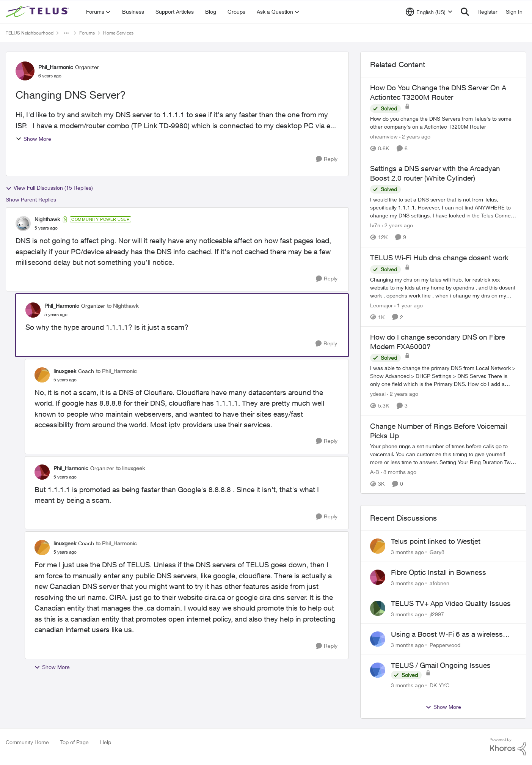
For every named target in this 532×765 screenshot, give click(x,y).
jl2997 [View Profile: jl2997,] (437, 614)
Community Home (27, 742)
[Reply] (327, 159)
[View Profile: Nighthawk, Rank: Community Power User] (23, 224)
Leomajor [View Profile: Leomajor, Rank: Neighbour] (381, 305)
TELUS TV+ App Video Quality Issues (451, 603)
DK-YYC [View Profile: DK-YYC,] (439, 685)
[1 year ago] (409, 305)
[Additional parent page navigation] (66, 33)
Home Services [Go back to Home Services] (118, 33)
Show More (33, 139)
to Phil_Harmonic (116, 371)
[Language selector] (429, 12)
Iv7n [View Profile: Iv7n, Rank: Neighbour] (375, 226)
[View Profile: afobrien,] (378, 577)
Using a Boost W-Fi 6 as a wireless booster (447, 634)
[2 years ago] (415, 136)
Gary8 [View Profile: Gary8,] (437, 552)
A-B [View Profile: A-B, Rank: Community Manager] (375, 472)
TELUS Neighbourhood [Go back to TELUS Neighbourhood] (30, 33)
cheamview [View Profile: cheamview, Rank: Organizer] (384, 136)
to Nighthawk (123, 306)
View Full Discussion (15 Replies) (49, 188)
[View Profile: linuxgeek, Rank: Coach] (42, 375)
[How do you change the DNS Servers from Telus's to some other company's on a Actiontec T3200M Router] (443, 123)
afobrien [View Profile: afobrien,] (439, 583)
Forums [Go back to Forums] (87, 33)
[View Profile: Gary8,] (378, 546)
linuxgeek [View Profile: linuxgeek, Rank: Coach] (65, 371)
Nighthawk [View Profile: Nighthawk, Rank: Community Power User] (47, 219)
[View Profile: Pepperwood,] (378, 639)
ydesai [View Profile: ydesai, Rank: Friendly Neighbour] (378, 394)
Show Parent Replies (31, 199)
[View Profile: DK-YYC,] (378, 670)
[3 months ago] (407, 552)
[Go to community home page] (38, 12)
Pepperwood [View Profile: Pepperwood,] (445, 645)
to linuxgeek (130, 468)
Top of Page (75, 742)
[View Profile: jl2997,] (378, 608)
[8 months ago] (399, 472)
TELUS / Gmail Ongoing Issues (441, 665)
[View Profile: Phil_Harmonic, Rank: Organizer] (25, 71)
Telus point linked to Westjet (436, 541)
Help (106, 742)
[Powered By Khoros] (508, 747)
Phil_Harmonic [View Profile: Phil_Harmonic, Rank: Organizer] (56, 67)
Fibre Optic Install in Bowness (439, 572)
